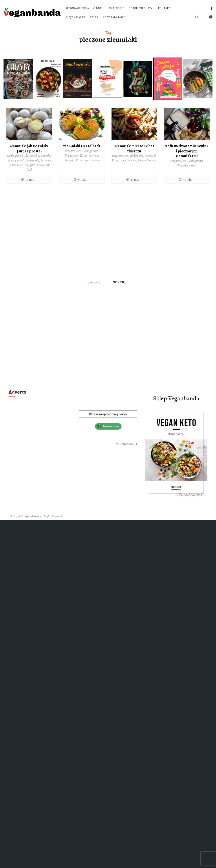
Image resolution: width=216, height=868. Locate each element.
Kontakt (164, 8)
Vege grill (29, 165)
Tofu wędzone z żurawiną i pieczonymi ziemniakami (187, 151)
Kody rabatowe (114, 17)
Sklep (94, 17)
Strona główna (78, 8)
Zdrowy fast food (147, 160)
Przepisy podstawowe (88, 160)
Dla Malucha (32, 156)
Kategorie (117, 8)
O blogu (99, 8)
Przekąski (69, 160)
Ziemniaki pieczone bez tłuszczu (134, 149)
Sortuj (119, 282)
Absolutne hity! (141, 8)
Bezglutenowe (73, 151)
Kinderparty (32, 160)
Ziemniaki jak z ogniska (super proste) (29, 149)
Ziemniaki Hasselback (82, 146)
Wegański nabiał (187, 165)
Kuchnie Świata (89, 156)
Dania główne (15, 156)
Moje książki (76, 17)
